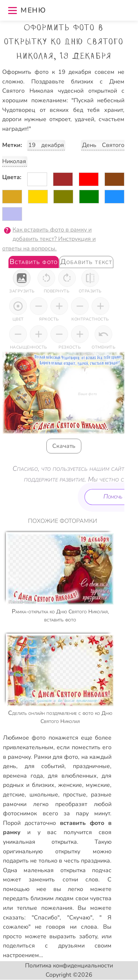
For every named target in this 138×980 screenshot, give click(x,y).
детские (14, 795)
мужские (98, 785)
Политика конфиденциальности (69, 966)
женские (70, 785)
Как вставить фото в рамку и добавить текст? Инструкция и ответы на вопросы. (49, 239)
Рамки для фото (56, 757)
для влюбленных (72, 776)
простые (75, 795)
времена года (23, 776)
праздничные (91, 766)
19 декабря (46, 145)
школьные (44, 795)
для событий (45, 766)
